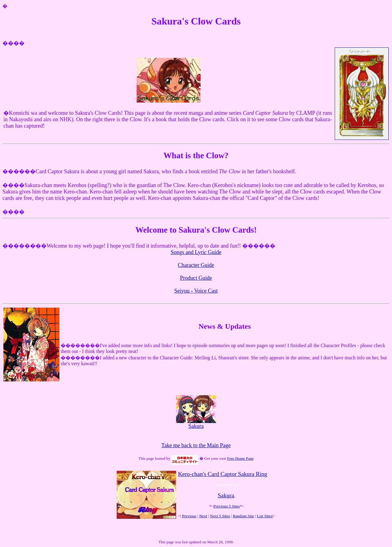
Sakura (196, 424)
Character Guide (196, 265)
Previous (189, 516)
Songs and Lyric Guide (196, 252)
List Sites (265, 516)
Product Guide (196, 278)
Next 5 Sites (220, 516)
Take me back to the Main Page (196, 445)
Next (203, 516)
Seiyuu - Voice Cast (196, 291)
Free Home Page (241, 458)
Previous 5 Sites (227, 506)
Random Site (243, 516)
